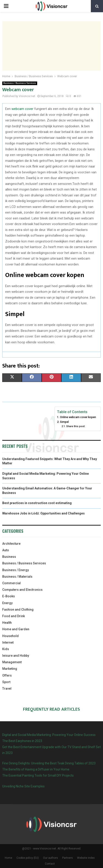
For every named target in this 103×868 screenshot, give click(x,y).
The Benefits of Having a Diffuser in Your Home (36, 769)
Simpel (64, 422)
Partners (68, 858)
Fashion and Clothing (18, 610)
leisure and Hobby (16, 656)
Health (7, 623)
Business (9, 557)
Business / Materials (17, 577)
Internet (8, 642)
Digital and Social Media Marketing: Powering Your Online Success (49, 735)
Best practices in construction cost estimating (37, 503)
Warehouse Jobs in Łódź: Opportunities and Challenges (43, 513)
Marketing (10, 669)
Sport (6, 682)
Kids (6, 649)
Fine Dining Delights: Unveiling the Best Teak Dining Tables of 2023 (49, 763)
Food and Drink (14, 616)
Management (12, 662)
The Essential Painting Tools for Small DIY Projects (38, 775)
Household (10, 636)
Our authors (50, 858)
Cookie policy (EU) (28, 858)
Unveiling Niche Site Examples (23, 786)
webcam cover (22, 109)
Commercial (11, 583)
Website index (86, 858)
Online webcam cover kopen (78, 417)
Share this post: (76, 426)
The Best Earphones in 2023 (22, 741)
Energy (7, 603)
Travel (7, 689)
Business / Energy (16, 570)
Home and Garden (16, 629)
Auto (6, 550)
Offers (7, 675)
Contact (50, 864)
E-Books (9, 596)
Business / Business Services (20, 83)
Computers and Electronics (22, 590)
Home (8, 858)
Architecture (11, 544)
